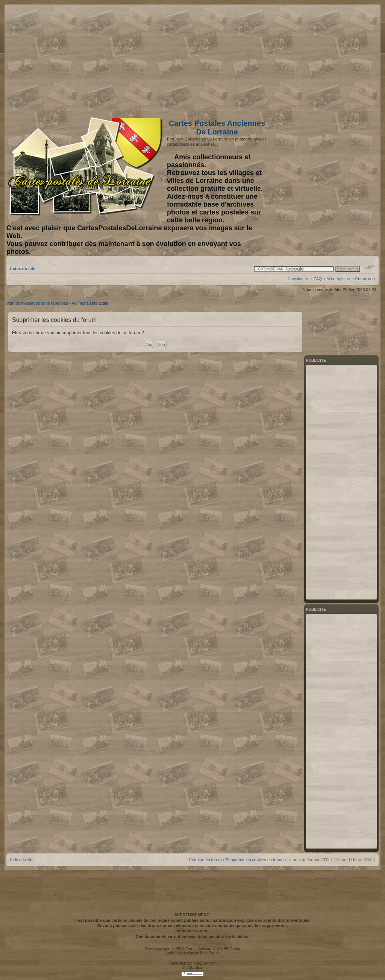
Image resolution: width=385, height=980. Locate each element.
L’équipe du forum (205, 860)
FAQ (318, 279)
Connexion (365, 279)
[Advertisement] (315, 59)
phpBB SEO (192, 967)
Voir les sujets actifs (90, 303)
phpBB (176, 949)
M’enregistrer (338, 279)
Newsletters (298, 279)
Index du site (23, 269)
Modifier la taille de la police (369, 267)
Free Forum (210, 953)
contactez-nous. (192, 931)
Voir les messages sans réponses (37, 303)
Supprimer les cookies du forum (255, 860)
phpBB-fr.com (205, 963)
